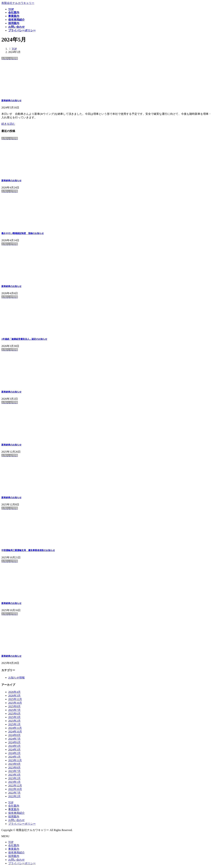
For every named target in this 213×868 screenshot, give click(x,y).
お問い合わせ (16, 820)
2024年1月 (14, 757)
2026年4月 (14, 692)
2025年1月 (14, 724)
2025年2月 (14, 721)
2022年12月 (15, 786)
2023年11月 (15, 760)
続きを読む (8, 124)
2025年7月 (14, 710)
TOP (11, 802)
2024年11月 (15, 728)
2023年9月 (14, 764)
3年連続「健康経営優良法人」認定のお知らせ (24, 339)
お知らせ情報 (16, 678)
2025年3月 (14, 717)
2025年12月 (15, 699)
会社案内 (14, 806)
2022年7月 (14, 793)
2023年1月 (14, 782)
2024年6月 (14, 742)
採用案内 (14, 817)
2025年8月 (14, 706)
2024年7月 (14, 739)
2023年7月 (14, 771)
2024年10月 (15, 732)
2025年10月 (15, 703)
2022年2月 (14, 796)
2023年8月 (14, 768)
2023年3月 (14, 775)
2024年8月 (14, 735)
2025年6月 (14, 714)
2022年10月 (15, 789)
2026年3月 (14, 696)
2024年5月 (14, 746)
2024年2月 (14, 753)
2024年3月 (14, 750)
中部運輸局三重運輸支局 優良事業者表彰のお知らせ (28, 550)
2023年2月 (14, 778)
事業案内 (14, 809)
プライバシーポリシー (22, 824)
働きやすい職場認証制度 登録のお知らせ (23, 233)
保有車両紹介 (16, 813)
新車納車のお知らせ (11, 100)
